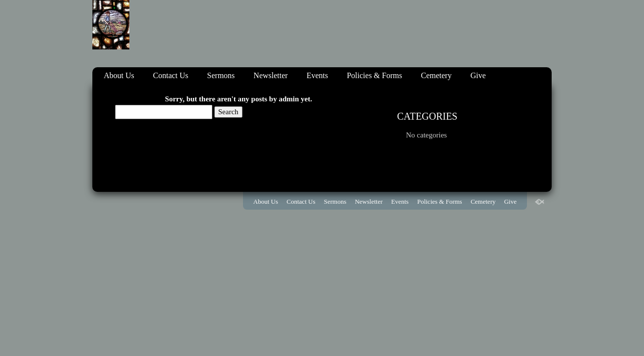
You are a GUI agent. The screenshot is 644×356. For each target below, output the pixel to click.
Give (478, 75)
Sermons (221, 75)
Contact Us (171, 75)
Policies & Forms (374, 75)
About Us (119, 75)
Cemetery (436, 75)
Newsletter (270, 75)
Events (318, 75)
